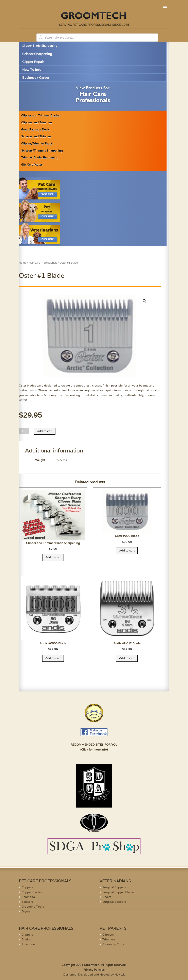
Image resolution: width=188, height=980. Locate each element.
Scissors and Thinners (36, 136)
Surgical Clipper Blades (118, 892)
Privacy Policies (94, 970)
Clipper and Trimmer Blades (40, 115)
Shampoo (28, 897)
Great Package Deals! (36, 129)
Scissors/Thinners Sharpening (42, 151)
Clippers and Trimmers (37, 122)
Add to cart (45, 431)
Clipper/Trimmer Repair (37, 143)
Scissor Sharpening (37, 54)
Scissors (27, 902)
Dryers (26, 911)
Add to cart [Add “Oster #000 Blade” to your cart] (127, 550)
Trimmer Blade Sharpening (40, 157)
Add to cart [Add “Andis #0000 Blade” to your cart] (53, 658)
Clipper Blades (32, 892)
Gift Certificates (32, 165)
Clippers (27, 887)
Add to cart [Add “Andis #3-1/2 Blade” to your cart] (127, 658)
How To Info (32, 70)
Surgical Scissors (114, 902)
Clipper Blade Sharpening (40, 46)
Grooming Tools (33, 907)
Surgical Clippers (114, 887)
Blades (26, 939)
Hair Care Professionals (43, 263)
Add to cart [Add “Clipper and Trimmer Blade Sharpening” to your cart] (53, 557)
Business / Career (36, 78)
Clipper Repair (33, 62)
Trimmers (109, 939)
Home (23, 263)
